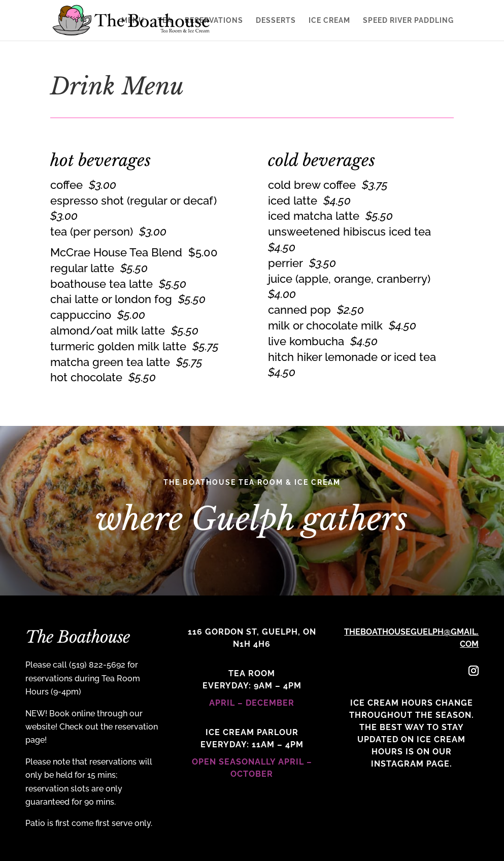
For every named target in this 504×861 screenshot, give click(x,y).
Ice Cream (329, 21)
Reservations (214, 21)
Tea (165, 21)
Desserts (276, 21)
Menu (133, 21)
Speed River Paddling (408, 21)
